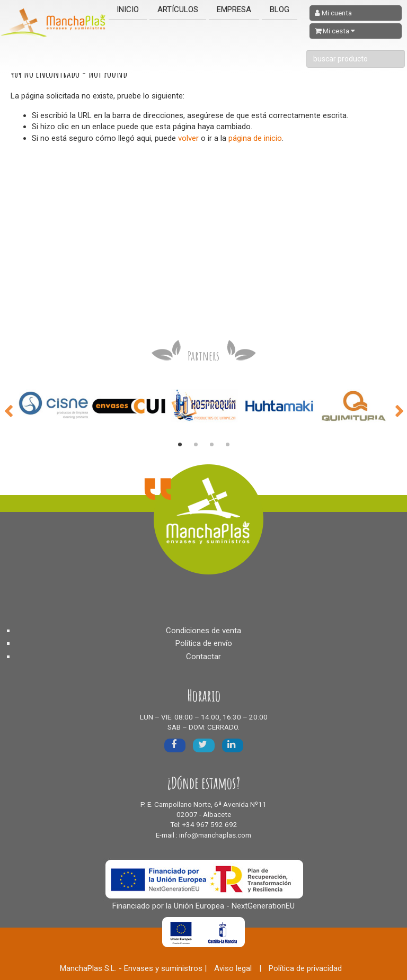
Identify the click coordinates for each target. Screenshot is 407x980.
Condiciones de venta (203, 631)
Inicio (128, 10)
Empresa (234, 10)
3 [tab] (211, 445)
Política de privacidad (305, 968)
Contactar (203, 657)
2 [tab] (196, 445)
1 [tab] (180, 445)
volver (188, 138)
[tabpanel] (54, 406)
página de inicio (255, 138)
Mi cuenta (333, 13)
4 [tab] (227, 445)
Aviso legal (233, 968)
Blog (280, 10)
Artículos (178, 10)
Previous (8, 410)
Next (399, 410)
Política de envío (204, 643)
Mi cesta (335, 31)
